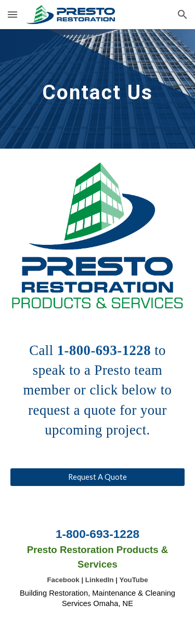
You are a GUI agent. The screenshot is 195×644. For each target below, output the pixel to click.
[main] (98, 89)
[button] (12, 14)
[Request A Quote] (98, 477)
